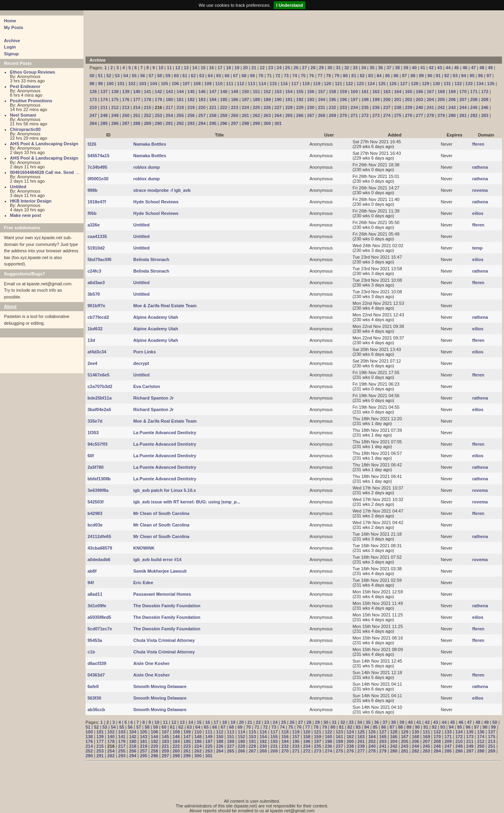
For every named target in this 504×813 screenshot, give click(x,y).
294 (202, 123)
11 (169, 68)
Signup (11, 54)
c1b (91, 652)
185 (224, 99)
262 (256, 115)
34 (364, 68)
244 (463, 107)
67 (235, 76)
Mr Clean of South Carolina (161, 513)
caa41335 (97, 236)
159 (343, 92)
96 (481, 76)
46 (465, 68)
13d (91, 340)
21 (254, 68)
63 (202, 76)
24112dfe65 (99, 536)
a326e (94, 225)
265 (289, 115)
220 (202, 107)
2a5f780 (95, 467)
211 (104, 107)
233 (343, 107)
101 (121, 84)
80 (345, 76)
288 (136, 123)
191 (289, 99)
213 (126, 107)
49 (490, 68)
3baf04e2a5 (99, 409)
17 (220, 68)
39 (406, 68)
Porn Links (145, 352)
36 (380, 68)
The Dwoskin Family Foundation (167, 606)
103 (143, 84)
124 (371, 84)
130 (436, 84)
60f (91, 456)
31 (338, 68)
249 (115, 115)
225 (256, 107)
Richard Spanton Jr (153, 398)
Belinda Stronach (151, 259)
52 (109, 76)
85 (387, 76)
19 (237, 68)
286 (115, 123)
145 (191, 92)
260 (234, 115)
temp (477, 248)
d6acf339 (97, 663)
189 (267, 99)
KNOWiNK (144, 548)
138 (115, 92)
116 (284, 84)
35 (372, 68)
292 (180, 123)
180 (169, 99)
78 (329, 76)
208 (474, 99)
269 (333, 115)
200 (387, 99)
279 (441, 115)
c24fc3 (94, 271)
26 (296, 68)
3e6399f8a (98, 490)
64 (210, 76)
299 (256, 123)
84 (379, 76)
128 (414, 84)
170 (463, 92)
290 (158, 123)
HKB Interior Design (31, 201)
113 (251, 84)
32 (346, 68)
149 (234, 92)
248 (104, 115)
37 (389, 68)
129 (425, 84)
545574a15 (98, 156)
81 (354, 76)
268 (321, 115)
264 (278, 115)
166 (419, 92)
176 (126, 99)
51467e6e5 (98, 375)
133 (469, 84)
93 (455, 76)
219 (191, 107)
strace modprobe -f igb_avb (162, 190)
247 (93, 115)
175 (115, 99)
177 (136, 99)
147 (213, 92)
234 (354, 107)
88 (413, 76)
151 (256, 92)
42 (431, 68)
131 (447, 84)
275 (398, 115)
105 (164, 84)
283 (485, 115)
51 (100, 76)
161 (365, 92)
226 (267, 107)
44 (448, 68)
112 (241, 84)
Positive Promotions (31, 101)
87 (405, 76)
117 (295, 84)
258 (213, 115)
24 (279, 68)
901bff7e (96, 306)
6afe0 (93, 686)
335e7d (95, 421)
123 (360, 84)
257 (202, 115)
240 (419, 107)
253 (158, 115)
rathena (480, 167)
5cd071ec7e (100, 629)
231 (321, 107)
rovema (480, 190)
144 (180, 92)
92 (447, 76)
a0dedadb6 (99, 560)
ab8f (92, 571)
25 (288, 68)
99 (100, 84)
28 (313, 68)
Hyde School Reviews (156, 202)
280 (452, 115)
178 (148, 99)
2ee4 (92, 363)
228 (289, 107)
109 (208, 84)
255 (180, 115)
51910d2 (96, 248)
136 (93, 92)
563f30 (94, 698)
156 (311, 92)
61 (185, 76)
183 (202, 99)
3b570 (94, 294)
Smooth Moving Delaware (160, 686)
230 (311, 107)
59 (168, 76)
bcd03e (95, 525)
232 (333, 107)
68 (244, 76)
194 (321, 99)
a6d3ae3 (96, 283)
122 (349, 84)
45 (457, 68)
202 (409, 99)
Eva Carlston (147, 386)
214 (136, 107)
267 (311, 115)
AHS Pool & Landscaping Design (44, 144)
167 (430, 92)
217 (169, 107)
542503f (95, 502)
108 (197, 84)
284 (93, 123)
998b (92, 190)
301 (278, 123)
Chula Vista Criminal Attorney (164, 640)
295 (213, 123)
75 (303, 76)
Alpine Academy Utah (156, 317)
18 (228, 68)
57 (151, 76)
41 (423, 68)
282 (474, 115)
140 (136, 92)
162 (376, 92)
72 (278, 76)
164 (398, 92)
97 (489, 76)
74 (295, 76)
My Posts (14, 27)
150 (245, 92)
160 (354, 92)
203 (419, 99)
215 (148, 107)
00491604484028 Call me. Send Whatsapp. (54, 172)
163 (387, 92)
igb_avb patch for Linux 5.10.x (165, 490)
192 (300, 99)
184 (213, 99)
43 (440, 68)
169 (452, 92)
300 (267, 123)
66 (227, 76)
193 (311, 99)
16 (212, 68)
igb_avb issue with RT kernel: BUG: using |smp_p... (187, 502)
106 (175, 84)
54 (126, 76)
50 (92, 76)
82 (362, 76)
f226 (92, 144)
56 (142, 76)
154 (289, 92)
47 (473, 68)
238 (398, 107)
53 (117, 76)
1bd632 (95, 329)
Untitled (18, 187)
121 (339, 84)
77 (320, 76)
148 (224, 92)
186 (234, 99)
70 (261, 76)
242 (441, 107)
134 (480, 84)
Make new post (25, 215)
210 (93, 107)
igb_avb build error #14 (157, 560)
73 (286, 76)
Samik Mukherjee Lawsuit (160, 571)
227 (278, 107)
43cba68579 (100, 548)
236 (376, 107)
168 (441, 92)
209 (485, 99)
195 (333, 99)
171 (474, 92)
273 (376, 115)
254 (169, 115)
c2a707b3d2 (100, 386)
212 (115, 107)
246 (485, 107)
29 (321, 68)
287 (126, 123)
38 (397, 68)
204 (430, 99)
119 (317, 84)
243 (452, 107)
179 (158, 99)
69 (252, 76)
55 (134, 76)
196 (343, 99)
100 (110, 84)
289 (148, 123)
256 (191, 115)
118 (306, 84)
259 (224, 115)
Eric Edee (143, 583)
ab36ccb (96, 710)
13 (186, 68)
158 (333, 92)
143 (169, 92)
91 (438, 76)
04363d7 (96, 675)
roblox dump (147, 167)
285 (104, 123)
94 (463, 76)
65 (219, 76)
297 (234, 123)
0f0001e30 (98, 179)
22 (262, 68)
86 (396, 76)
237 (387, 107)
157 (321, 92)
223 (234, 107)
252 (148, 115)
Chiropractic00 (25, 129)
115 (273, 84)
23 (270, 68)
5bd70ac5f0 (99, 259)
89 (421, 76)
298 (245, 123)
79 (337, 76)
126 (393, 84)
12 (178, 68)
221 (213, 107)
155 (300, 92)
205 (441, 99)
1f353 (93, 433)
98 (92, 84)
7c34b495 (97, 167)
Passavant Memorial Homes (162, 594)
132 (458, 84)
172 (485, 92)
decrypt (141, 363)
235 (365, 107)
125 (382, 84)
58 (160, 76)
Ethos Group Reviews (33, 72)
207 (463, 99)
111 (230, 84)
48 (482, 68)
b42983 (95, 513)
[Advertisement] (282, 33)
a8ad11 (95, 594)
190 (278, 99)
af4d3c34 (97, 352)
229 (300, 107)
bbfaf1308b (99, 479)
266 (300, 115)
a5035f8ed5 (99, 617)
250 (126, 115)
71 (269, 76)
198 (365, 99)
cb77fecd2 (98, 317)
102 (132, 84)
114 (262, 84)
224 (245, 107)
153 (278, 92)
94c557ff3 (97, 444)
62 (193, 76)
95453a (95, 640)
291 (169, 123)
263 (267, 115)
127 (404, 84)
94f (91, 583)
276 (409, 115)
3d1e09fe (97, 606)
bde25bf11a (100, 398)
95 (472, 76)
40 (414, 68)
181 (180, 99)
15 (203, 68)
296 (224, 123)
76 (311, 76)
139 (126, 92)
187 (245, 99)
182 (191, 99)
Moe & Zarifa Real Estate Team (165, 306)
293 (191, 123)
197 (354, 99)
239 (409, 107)
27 (304, 68)
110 (219, 84)
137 (104, 92)
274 (387, 115)
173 (93, 99)
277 (419, 115)
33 (355, 68)
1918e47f (97, 202)
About (10, 306)
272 (365, 115)
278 (430, 115)
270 (343, 115)
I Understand (289, 5)
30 (330, 68)
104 (154, 84)
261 (245, 115)
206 (452, 99)
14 (195, 68)
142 (158, 92)
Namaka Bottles (150, 144)
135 (491, 84)
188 (256, 99)
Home (10, 21)
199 (376, 99)
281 (463, 115)
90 (430, 76)
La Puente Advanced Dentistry (165, 433)
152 (267, 92)
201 (398, 99)
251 (136, 115)
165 (409, 92)
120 (327, 84)
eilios (478, 213)
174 (104, 99)
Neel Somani (23, 115)
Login (10, 47)
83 (371, 76)
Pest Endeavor (25, 86)
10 (161, 68)
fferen (478, 144)
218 (180, 107)
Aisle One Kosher (152, 663)
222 (224, 107)
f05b (92, 213)
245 (474, 107)
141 (148, 92)
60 (176, 76)
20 (245, 68)
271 (354, 115)
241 (430, 107)
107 (186, 84)
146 (202, 92)
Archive (12, 41)
